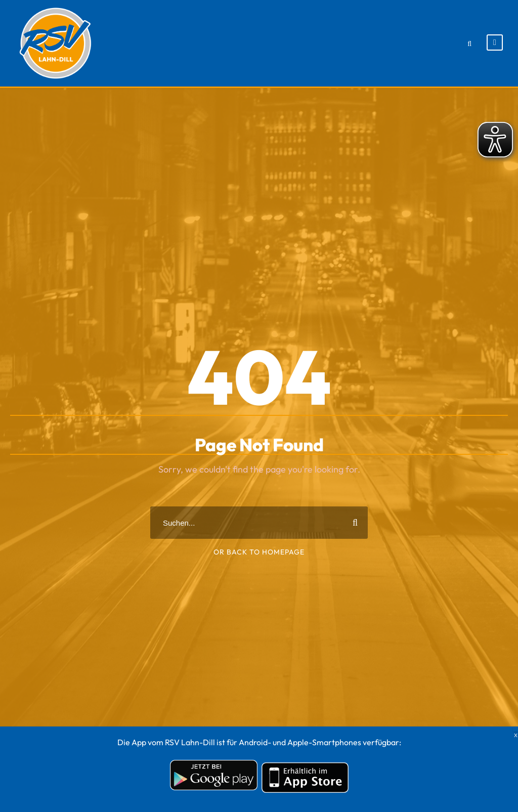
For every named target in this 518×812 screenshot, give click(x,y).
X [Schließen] (515, 729)
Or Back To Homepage (259, 552)
